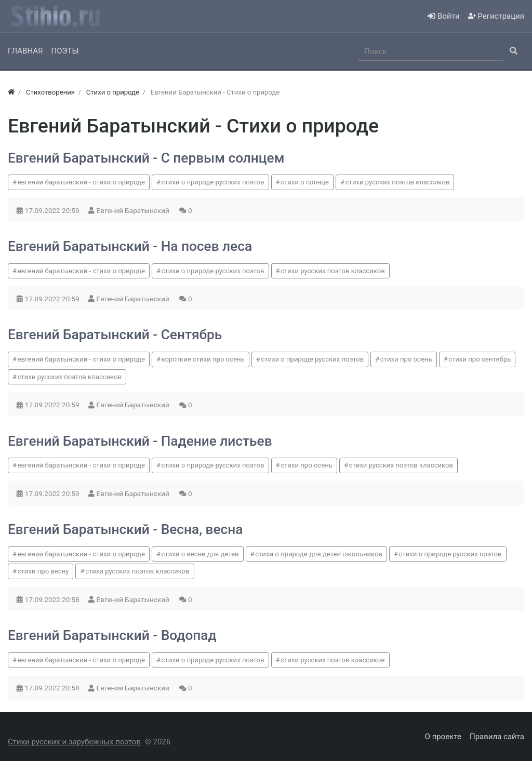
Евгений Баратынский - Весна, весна (125, 529)
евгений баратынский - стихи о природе (81, 182)
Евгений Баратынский (134, 210)
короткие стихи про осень (203, 359)
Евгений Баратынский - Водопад (112, 635)
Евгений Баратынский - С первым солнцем (146, 158)
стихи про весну (43, 571)
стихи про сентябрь (480, 359)
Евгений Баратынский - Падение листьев (140, 441)
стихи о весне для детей (200, 554)
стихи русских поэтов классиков (397, 182)
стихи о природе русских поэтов (213, 182)
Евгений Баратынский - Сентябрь (115, 335)
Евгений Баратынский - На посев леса (130, 246)
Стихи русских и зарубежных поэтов (74, 742)
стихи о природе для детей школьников (319, 554)
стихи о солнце (305, 182)
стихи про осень (406, 359)
